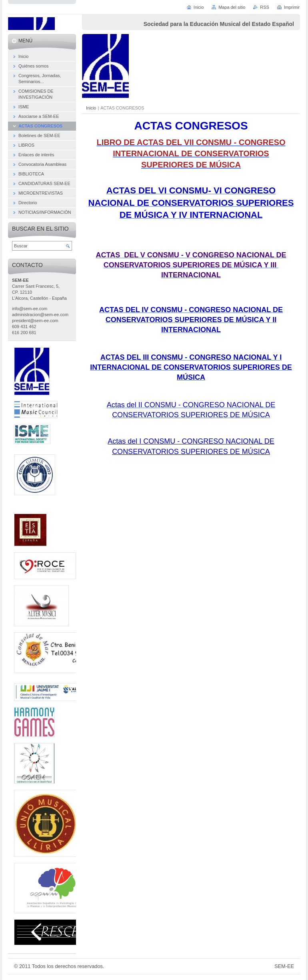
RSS (264, 7)
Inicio (91, 108)
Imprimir (292, 7)
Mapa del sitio (232, 7)
